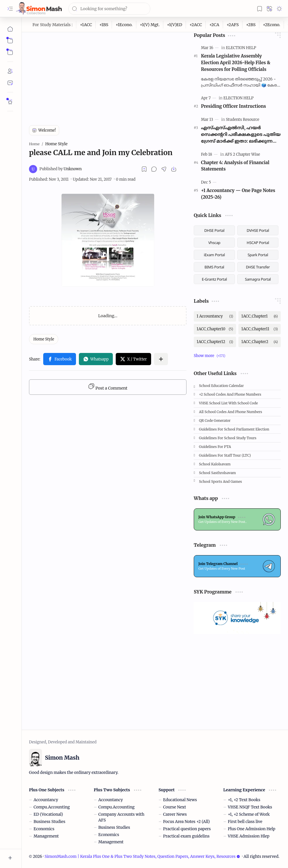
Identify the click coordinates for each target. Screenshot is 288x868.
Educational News (180, 800)
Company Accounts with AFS (121, 817)
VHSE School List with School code (228, 403)
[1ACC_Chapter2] (260, 342)
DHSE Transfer (258, 267)
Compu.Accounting (52, 807)
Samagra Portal (258, 279)
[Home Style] (44, 339)
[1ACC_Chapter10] (215, 329)
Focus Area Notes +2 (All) (186, 822)
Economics (44, 829)
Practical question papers (187, 829)
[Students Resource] (243, 120)
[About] (10, 71)
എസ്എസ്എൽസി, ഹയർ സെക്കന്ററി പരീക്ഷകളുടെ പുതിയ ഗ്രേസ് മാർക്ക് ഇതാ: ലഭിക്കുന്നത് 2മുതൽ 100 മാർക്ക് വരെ (241, 135)
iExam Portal (214, 255)
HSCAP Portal (258, 243)
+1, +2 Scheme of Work (249, 814)
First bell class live (245, 822)
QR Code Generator (215, 420)
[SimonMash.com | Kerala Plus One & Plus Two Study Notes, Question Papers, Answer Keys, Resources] (39, 9)
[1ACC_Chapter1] (260, 316)
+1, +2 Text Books (244, 800)
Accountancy (46, 800)
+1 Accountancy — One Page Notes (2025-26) (238, 194)
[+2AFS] (233, 25)
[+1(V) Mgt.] (150, 25)
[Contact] (10, 83)
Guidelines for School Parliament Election (234, 429)
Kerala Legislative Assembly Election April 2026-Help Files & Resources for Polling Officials (236, 63)
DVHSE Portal (258, 230)
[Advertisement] (108, 73)
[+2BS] (251, 25)
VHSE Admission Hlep (249, 836)
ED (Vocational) (48, 814)
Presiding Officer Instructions (233, 106)
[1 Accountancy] (215, 316)
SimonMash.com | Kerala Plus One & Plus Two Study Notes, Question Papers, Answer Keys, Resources (142, 857)
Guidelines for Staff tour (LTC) (225, 455)
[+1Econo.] (124, 25)
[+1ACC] (86, 25)
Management (46, 836)
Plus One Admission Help (252, 829)
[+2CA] (214, 25)
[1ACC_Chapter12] (215, 342)
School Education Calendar (221, 386)
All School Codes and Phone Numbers (231, 412)
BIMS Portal (214, 267)
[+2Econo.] (272, 25)
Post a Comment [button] (108, 387)
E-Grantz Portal (214, 279)
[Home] (10, 29)
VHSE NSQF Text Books (250, 807)
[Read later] (144, 169)
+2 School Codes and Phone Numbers (230, 394)
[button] (10, 9)
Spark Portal (258, 255)
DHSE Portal (214, 230)
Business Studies (49, 822)
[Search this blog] (109, 9)
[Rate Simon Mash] (10, 102)
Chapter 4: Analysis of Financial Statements (235, 166)
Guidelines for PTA (215, 447)
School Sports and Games (220, 481)
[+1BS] (104, 25)
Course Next (174, 807)
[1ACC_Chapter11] (260, 329)
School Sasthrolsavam (217, 473)
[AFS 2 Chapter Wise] (242, 154)
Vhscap (214, 243)
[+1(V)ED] (175, 25)
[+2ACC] (196, 25)
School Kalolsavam (215, 464)
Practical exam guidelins (186, 836)
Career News (175, 814)
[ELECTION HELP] (241, 48)
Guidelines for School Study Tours (228, 438)
